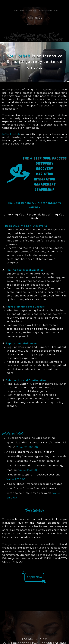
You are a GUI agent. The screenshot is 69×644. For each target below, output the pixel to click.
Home (16, 10)
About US (23, 10)
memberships (43, 10)
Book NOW (54, 10)
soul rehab (33, 10)
